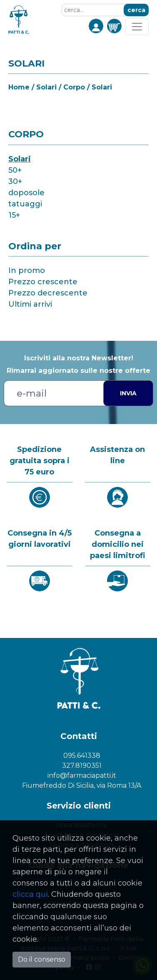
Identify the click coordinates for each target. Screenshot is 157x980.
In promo (27, 270)
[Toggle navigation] (137, 27)
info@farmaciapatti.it (82, 775)
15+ (14, 215)
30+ (15, 181)
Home (19, 87)
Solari (20, 159)
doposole (26, 193)
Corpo (74, 87)
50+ (15, 170)
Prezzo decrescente (48, 293)
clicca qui (30, 894)
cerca (136, 10)
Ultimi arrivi (30, 304)
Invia (128, 393)
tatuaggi (25, 204)
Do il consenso (42, 959)
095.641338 (82, 755)
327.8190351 (82, 765)
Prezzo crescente (43, 282)
